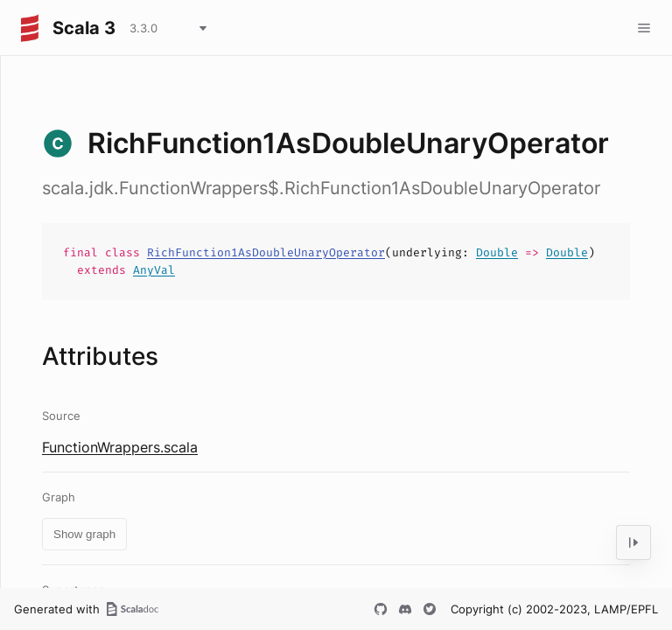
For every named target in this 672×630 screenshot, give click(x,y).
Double (497, 252)
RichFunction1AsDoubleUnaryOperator (266, 252)
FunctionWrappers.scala (120, 447)
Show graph (84, 534)
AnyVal (154, 270)
